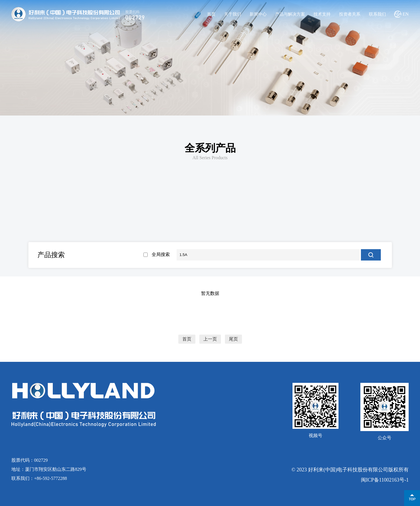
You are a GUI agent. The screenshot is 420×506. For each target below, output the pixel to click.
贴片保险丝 (180, 212)
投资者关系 (350, 14)
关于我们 (233, 14)
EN (406, 14)
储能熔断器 (61, 236)
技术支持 (322, 14)
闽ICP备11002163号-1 (385, 480)
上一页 (210, 339)
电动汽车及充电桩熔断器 (279, 236)
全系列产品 (210, 148)
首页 (211, 14)
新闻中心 (258, 14)
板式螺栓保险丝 (240, 212)
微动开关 (134, 252)
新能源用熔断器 (58, 212)
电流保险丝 (119, 212)
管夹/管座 (61, 252)
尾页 (233, 339)
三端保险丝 (301, 212)
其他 (362, 212)
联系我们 (377, 14)
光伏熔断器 (134, 236)
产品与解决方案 (290, 14)
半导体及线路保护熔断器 (352, 236)
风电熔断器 (206, 236)
